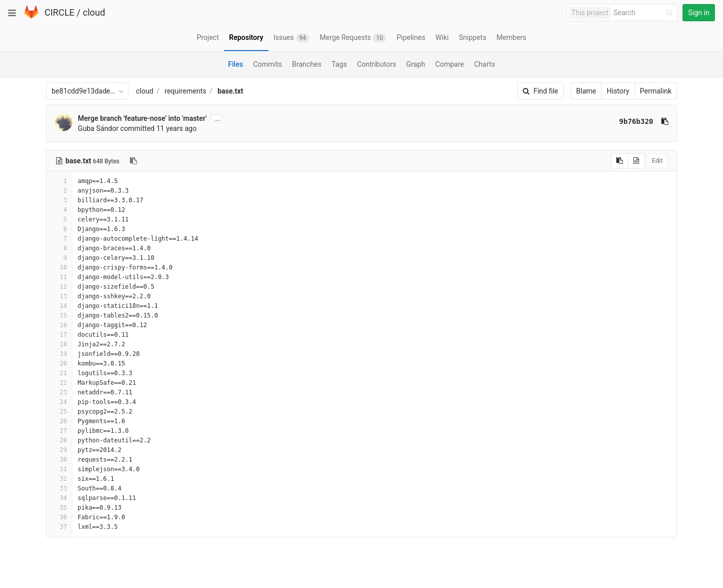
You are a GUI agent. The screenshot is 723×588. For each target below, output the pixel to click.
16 (59, 325)
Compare (450, 64)
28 (59, 440)
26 (59, 421)
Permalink (656, 91)
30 (59, 460)
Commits (268, 64)
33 (59, 488)
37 (59, 527)
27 (59, 431)
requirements (186, 91)
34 (59, 498)
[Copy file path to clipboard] (133, 161)
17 (59, 335)
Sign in (699, 13)
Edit (657, 161)
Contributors (377, 64)
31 (59, 469)
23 (59, 392)
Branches (307, 64)
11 (59, 277)
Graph (416, 64)
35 (59, 508)
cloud (94, 12)
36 (59, 517)
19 (59, 354)
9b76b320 (636, 121)
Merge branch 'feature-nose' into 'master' (142, 118)
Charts (485, 64)
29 (59, 450)
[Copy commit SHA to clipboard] (665, 121)
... (217, 118)
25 (59, 412)
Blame (586, 91)
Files (236, 64)
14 (59, 306)
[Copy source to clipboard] (620, 161)
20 (59, 364)
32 (59, 479)
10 (59, 267)
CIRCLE (59, 12)
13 (59, 296)
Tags (339, 64)
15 (59, 315)
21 (59, 373)
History (618, 91)
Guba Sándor (98, 128)
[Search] (645, 13)
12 (59, 287)
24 (59, 402)
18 (59, 344)
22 (59, 383)
